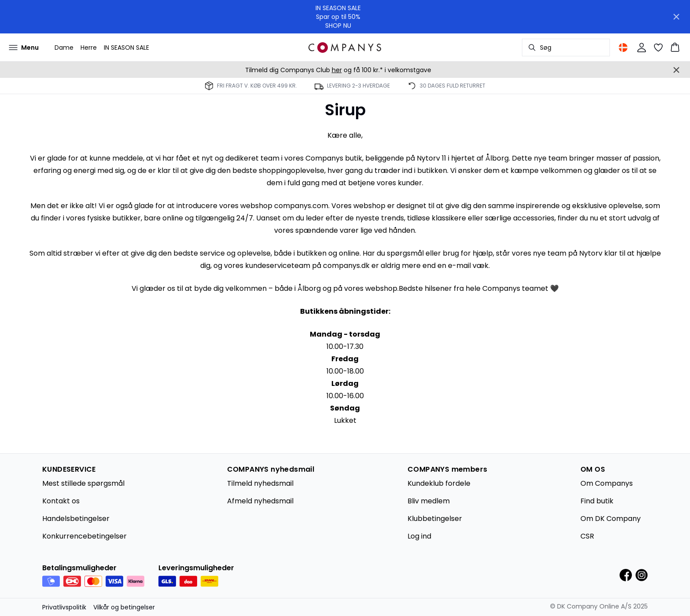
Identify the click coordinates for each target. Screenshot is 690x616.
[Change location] (623, 48)
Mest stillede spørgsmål (83, 483)
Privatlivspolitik (64, 607)
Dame (64, 48)
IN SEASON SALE (127, 48)
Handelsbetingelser (76, 519)
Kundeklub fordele (439, 483)
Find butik (597, 501)
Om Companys (607, 483)
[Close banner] (676, 17)
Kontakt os (61, 501)
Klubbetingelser (435, 519)
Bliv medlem (429, 501)
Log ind (419, 536)
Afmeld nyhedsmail (260, 501)
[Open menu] (24, 48)
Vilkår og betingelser (124, 607)
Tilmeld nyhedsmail (260, 483)
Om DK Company (611, 519)
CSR (587, 536)
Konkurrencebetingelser (84, 536)
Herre (89, 48)
